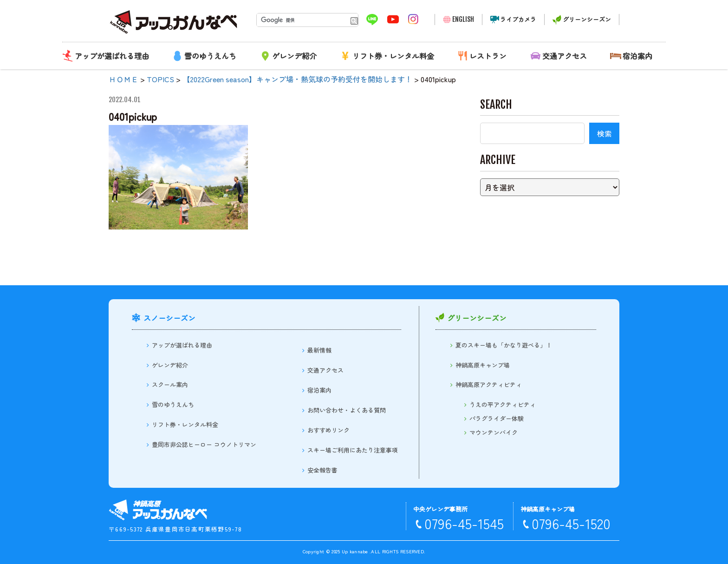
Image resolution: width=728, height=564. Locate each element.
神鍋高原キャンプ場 (483, 365)
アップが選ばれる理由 (112, 56)
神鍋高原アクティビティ (489, 384)
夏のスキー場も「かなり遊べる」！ (504, 345)
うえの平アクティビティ (503, 404)
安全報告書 (322, 470)
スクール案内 (170, 384)
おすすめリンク (328, 430)
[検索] (302, 20)
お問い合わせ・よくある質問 (347, 410)
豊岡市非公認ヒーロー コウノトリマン (204, 444)
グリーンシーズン (587, 19)
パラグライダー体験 (497, 418)
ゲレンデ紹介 (294, 56)
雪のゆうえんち (210, 56)
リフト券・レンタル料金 (393, 56)
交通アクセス (565, 56)
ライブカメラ (518, 19)
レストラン (488, 56)
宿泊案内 (637, 56)
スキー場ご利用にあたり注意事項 (353, 450)
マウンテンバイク (494, 432)
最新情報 (319, 350)
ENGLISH (463, 19)
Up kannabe (355, 551)
